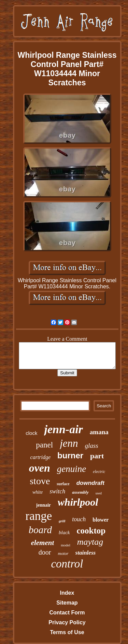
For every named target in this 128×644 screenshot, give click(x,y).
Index (67, 593)
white (38, 492)
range (39, 516)
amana (99, 432)
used (99, 493)
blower (101, 520)
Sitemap (67, 603)
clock (31, 433)
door (45, 552)
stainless (86, 553)
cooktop (91, 531)
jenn (69, 443)
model (66, 545)
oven (40, 468)
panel (44, 445)
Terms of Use (67, 632)
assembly (80, 492)
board (40, 530)
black (64, 532)
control (67, 564)
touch (79, 519)
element (43, 543)
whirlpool (78, 502)
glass (92, 446)
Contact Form (67, 613)
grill (62, 521)
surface (63, 484)
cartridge (41, 457)
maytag (90, 542)
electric (99, 472)
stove (40, 481)
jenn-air (63, 429)
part (97, 456)
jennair (44, 505)
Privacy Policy (67, 622)
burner (70, 455)
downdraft (90, 483)
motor (63, 553)
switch (57, 491)
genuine (72, 469)
